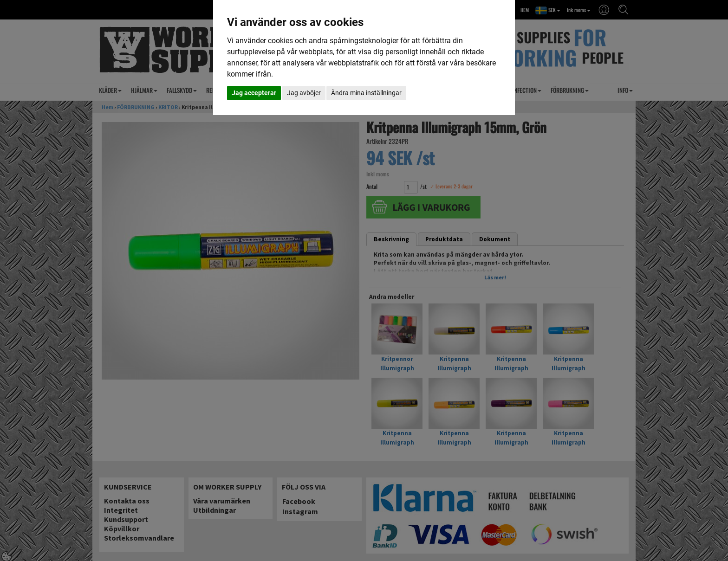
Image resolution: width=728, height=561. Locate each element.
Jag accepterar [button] (254, 93)
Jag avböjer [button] (304, 93)
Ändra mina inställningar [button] (366, 93)
